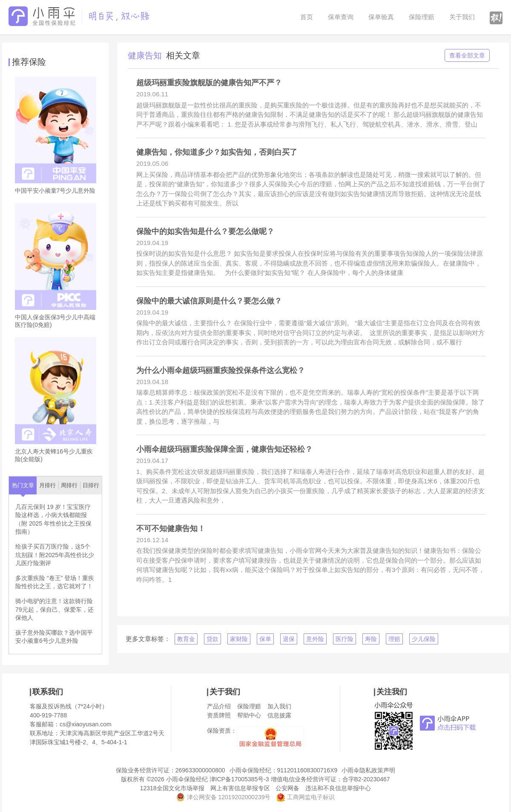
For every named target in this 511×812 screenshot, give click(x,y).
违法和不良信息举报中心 (338, 788)
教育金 (186, 639)
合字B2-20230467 (366, 779)
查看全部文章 (467, 55)
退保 (289, 639)
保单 (265, 639)
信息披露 (279, 715)
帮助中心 (249, 715)
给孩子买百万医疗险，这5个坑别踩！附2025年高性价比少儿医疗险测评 (55, 555)
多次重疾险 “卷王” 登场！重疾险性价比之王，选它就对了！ (55, 582)
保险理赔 (422, 17)
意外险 (315, 639)
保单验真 (381, 17)
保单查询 (341, 17)
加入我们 (279, 706)
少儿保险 (424, 639)
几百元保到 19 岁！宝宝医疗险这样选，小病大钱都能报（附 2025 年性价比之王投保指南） (53, 519)
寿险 (371, 639)
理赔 (394, 639)
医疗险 (344, 639)
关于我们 (462, 17)
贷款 (212, 639)
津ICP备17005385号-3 (239, 779)
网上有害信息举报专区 (240, 788)
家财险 (239, 639)
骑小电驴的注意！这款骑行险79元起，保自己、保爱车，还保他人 (55, 609)
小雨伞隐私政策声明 (368, 770)
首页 (307, 17)
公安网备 (287, 788)
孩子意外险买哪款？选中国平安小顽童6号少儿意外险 (54, 637)
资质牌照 (219, 715)
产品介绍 (219, 706)
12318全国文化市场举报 (172, 788)
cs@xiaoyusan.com (86, 724)
